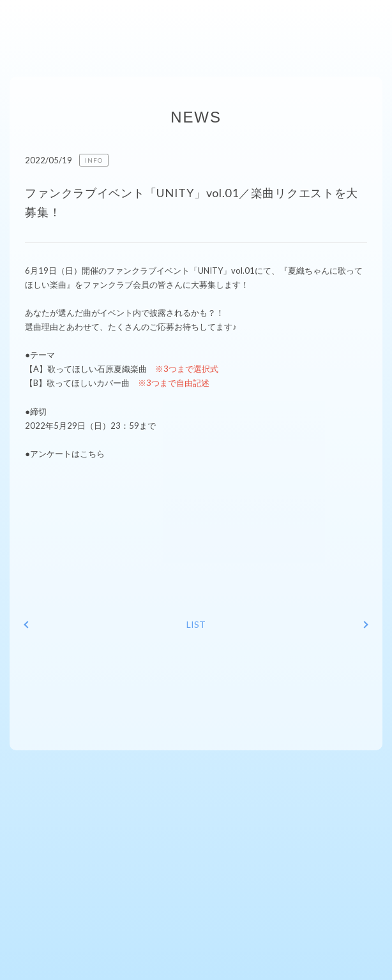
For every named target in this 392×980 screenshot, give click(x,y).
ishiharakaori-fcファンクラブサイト (57, 23)
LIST (196, 624)
